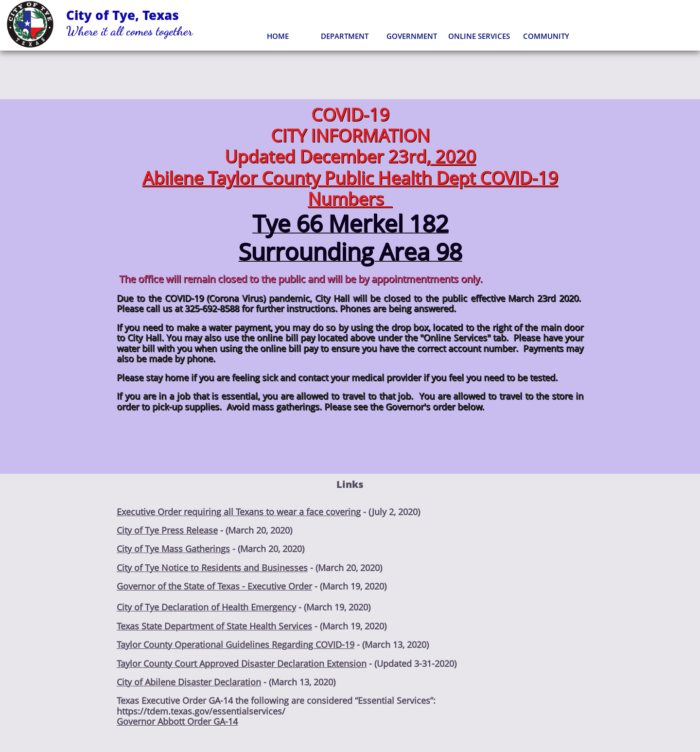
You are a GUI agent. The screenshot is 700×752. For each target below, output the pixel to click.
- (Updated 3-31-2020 (410, 663)
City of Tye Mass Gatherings (173, 549)
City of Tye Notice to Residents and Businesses (212, 568)
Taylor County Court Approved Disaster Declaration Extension (242, 663)
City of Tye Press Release (167, 530)
